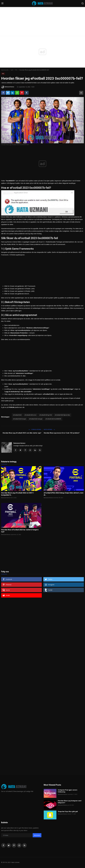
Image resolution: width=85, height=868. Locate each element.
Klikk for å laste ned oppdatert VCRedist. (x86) (19, 291)
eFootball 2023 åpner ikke (62, 415)
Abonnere (37, 836)
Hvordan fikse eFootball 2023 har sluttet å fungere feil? (20, 531)
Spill (12, 70)
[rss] (24, 846)
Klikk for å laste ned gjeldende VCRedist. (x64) (19, 289)
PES (16, 70)
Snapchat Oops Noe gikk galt (68, 812)
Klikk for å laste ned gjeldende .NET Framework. (20, 286)
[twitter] (9, 846)
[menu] (2, 3)
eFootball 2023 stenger (36, 419)
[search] (83, 3)
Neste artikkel (49, 429)
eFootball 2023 (17, 415)
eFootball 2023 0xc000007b (53, 419)
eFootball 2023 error (30, 415)
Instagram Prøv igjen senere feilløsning (68, 791)
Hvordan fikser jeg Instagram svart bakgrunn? (70, 802)
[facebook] (3, 846)
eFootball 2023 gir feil (46, 415)
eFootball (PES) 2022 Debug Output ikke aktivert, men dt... (64, 494)
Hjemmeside (5, 70)
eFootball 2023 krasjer (20, 419)
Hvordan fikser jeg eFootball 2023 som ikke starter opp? (22, 433)
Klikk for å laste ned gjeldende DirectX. (17, 294)
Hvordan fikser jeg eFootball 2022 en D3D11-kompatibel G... (18, 494)
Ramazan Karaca (19, 443)
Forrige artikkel (35, 429)
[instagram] (19, 846)
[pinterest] (14, 846)
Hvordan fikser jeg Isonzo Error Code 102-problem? (62, 433)
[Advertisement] (42, 15)
